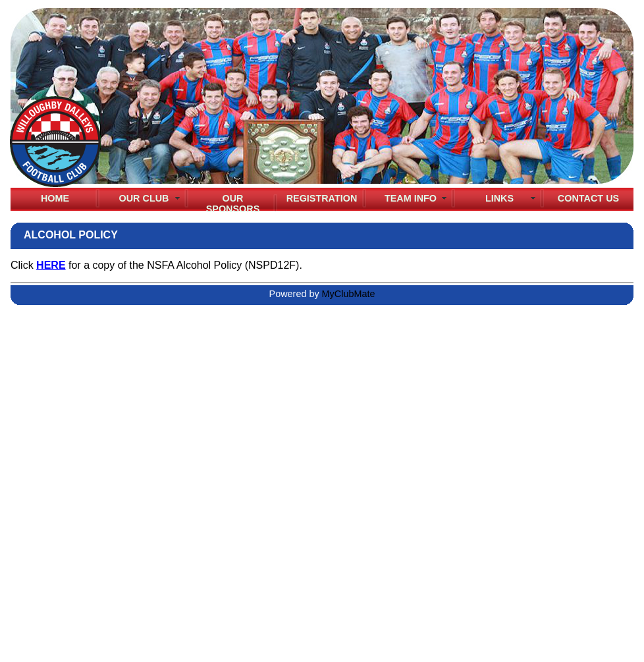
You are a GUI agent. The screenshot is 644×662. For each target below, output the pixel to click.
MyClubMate (349, 294)
